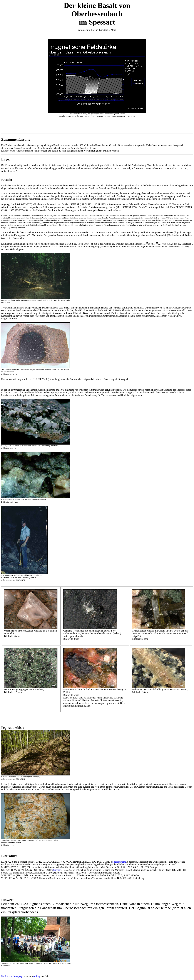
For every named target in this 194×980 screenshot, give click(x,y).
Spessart (57, 870)
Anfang (37, 976)
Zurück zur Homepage (12, 976)
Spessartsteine (119, 862)
